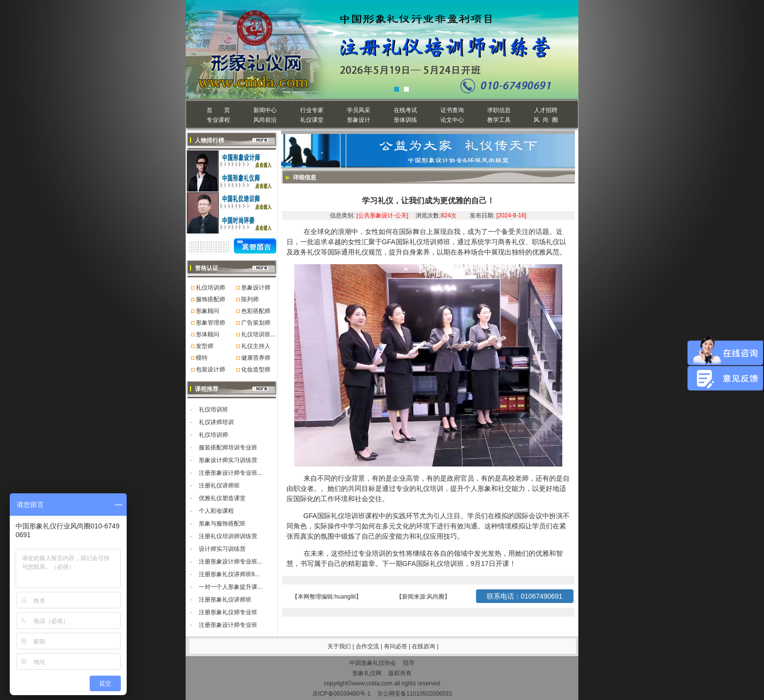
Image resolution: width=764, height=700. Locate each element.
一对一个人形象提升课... (230, 587)
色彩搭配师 (256, 311)
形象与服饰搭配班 (222, 524)
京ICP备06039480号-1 (342, 694)
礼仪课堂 (312, 120)
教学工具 (499, 120)
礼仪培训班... (258, 334)
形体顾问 (208, 334)
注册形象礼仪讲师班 (225, 600)
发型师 (205, 346)
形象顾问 (208, 311)
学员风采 (359, 110)
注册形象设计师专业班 (228, 625)
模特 (202, 358)
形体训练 (405, 120)
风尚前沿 (265, 120)
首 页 (218, 110)
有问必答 (396, 646)
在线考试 (405, 110)
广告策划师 (256, 323)
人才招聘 (546, 110)
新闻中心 (265, 110)
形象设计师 (256, 288)
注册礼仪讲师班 (219, 486)
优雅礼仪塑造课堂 (222, 498)
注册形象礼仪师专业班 (228, 612)
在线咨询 (424, 646)
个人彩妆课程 (216, 511)
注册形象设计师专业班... (230, 473)
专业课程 (218, 120)
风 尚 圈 (545, 120)
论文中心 (452, 120)
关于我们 (339, 646)
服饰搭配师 (210, 299)
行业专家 (312, 110)
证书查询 (452, 110)
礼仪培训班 (213, 409)
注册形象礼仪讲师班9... (229, 574)
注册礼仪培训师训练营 (228, 536)
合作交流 (368, 646)
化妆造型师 (256, 369)
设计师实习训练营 (222, 549)
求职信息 (499, 110)
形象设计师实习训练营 (228, 460)
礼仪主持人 (256, 346)
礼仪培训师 (210, 288)
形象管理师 (210, 323)
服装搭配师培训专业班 (228, 447)
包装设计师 (210, 369)
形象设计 (359, 120)
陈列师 (250, 299)
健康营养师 (256, 358)
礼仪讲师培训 (216, 422)
